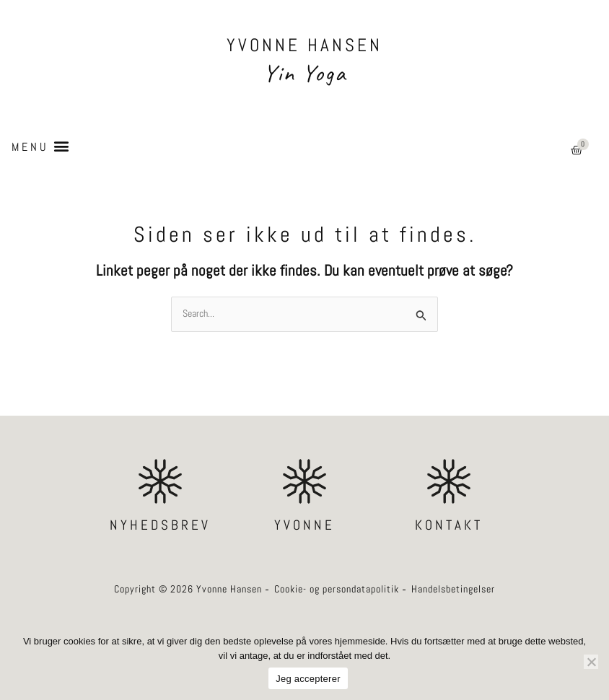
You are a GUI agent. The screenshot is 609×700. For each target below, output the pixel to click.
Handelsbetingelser (453, 589)
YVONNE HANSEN (304, 45)
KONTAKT (449, 525)
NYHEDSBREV (160, 525)
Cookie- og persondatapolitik (337, 589)
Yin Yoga (305, 73)
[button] (40, 146)
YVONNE (304, 525)
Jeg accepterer (308, 679)
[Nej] (591, 662)
